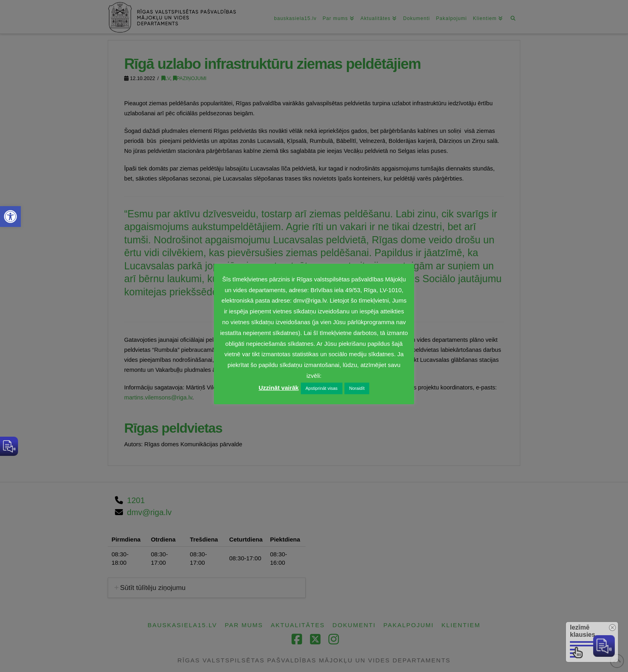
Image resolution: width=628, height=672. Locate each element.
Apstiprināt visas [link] (322, 388)
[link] (10, 217)
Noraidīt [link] (357, 388)
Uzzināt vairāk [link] (279, 388)
